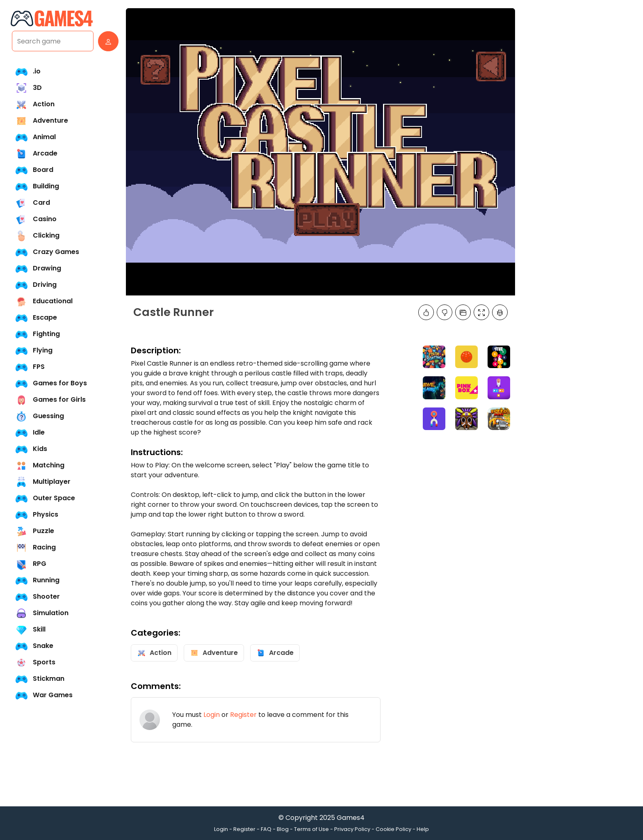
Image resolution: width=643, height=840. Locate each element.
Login (212, 715)
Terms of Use (311, 829)
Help (423, 829)
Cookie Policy (393, 829)
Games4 (351, 818)
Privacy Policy (352, 829)
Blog (283, 829)
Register (243, 715)
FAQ (266, 829)
